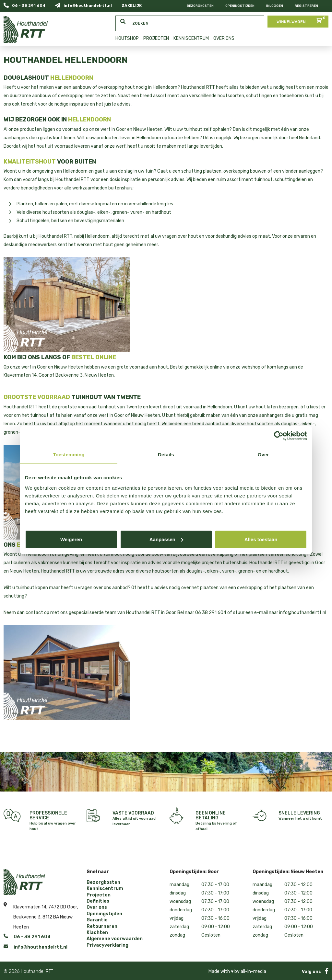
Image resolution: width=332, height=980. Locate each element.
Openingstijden (240, 6)
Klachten (97, 933)
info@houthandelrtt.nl (83, 5)
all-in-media (253, 971)
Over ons (97, 907)
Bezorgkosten (200, 6)
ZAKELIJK (132, 6)
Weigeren (71, 539)
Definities (98, 901)
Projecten (99, 895)
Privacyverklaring (107, 945)
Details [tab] (166, 455)
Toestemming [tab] (69, 455)
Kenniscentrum (105, 889)
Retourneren (102, 927)
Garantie (97, 920)
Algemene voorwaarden (115, 939)
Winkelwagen (302, 20)
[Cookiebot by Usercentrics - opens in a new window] (279, 436)
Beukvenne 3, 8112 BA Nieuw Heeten (43, 922)
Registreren (306, 6)
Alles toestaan (261, 539)
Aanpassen (166, 539)
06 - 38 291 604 (24, 5)
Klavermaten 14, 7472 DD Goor (45, 906)
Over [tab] (263, 455)
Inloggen (275, 6)
